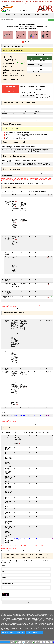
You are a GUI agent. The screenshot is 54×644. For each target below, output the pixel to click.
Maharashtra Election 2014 (13, 45)
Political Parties (36, 14)
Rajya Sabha (27, 14)
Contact (28, 633)
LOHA (29, 45)
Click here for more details (40, 72)
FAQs (41, 633)
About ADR (41, 17)
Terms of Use (35, 633)
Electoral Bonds (45, 14)
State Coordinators (21, 633)
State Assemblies (18, 14)
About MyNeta (49, 17)
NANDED (24, 45)
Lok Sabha (9, 14)
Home (3, 14)
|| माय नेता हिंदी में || (5, 17)
